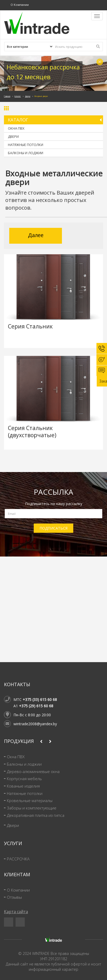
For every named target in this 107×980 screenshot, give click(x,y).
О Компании (20, 5)
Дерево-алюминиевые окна (33, 772)
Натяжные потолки (26, 145)
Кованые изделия (23, 786)
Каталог (18, 96)
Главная (7, 96)
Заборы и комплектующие (32, 808)
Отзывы (14, 897)
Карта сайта (16, 912)
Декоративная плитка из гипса (36, 815)
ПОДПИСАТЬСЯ (53, 528)
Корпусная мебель (24, 779)
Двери (28, 96)
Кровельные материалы (30, 801)
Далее (36, 235)
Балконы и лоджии (26, 153)
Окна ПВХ (16, 128)
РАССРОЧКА (18, 859)
